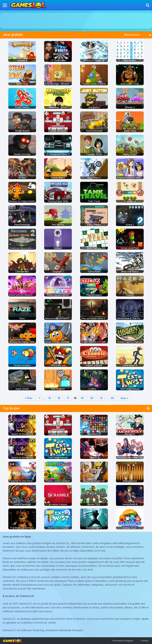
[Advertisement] (76, 21)
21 (101, 398)
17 (68, 398)
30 (112, 398)
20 (92, 398)
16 (59, 398)
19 (82, 398)
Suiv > (124, 398)
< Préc (29, 398)
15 (50, 398)
